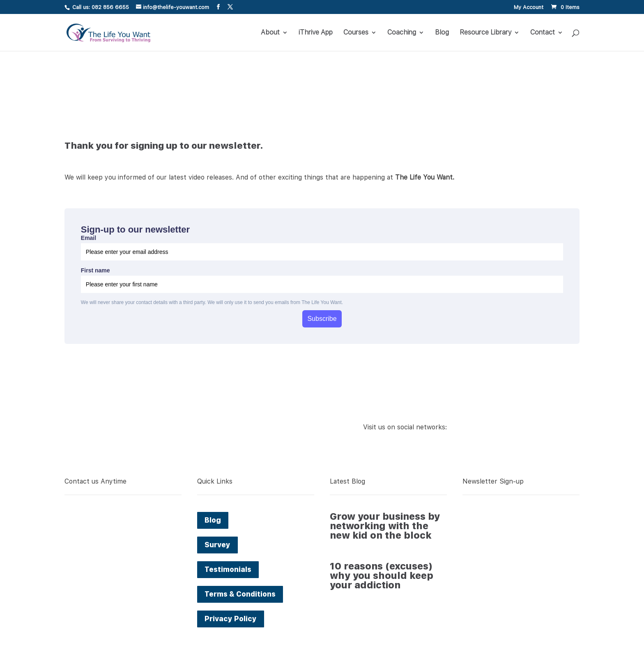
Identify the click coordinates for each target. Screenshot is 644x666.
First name (95, 270)
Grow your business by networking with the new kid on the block (385, 526)
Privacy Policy (231, 619)
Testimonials (228, 569)
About (270, 33)
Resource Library (485, 33)
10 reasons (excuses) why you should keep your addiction (382, 576)
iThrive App (316, 33)
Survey (217, 545)
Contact (543, 33)
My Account (529, 7)
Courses (356, 33)
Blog (442, 33)
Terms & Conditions (240, 594)
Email (89, 238)
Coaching (402, 33)
